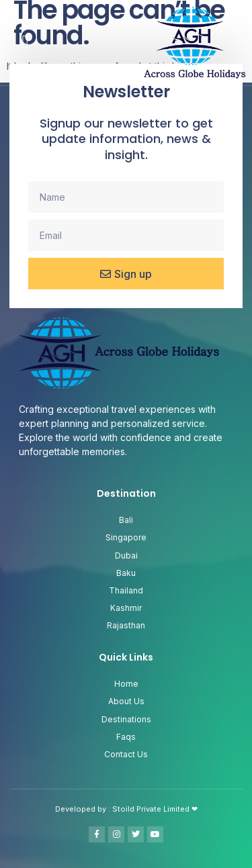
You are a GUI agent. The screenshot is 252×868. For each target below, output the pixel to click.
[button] (25, 42)
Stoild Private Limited (152, 809)
